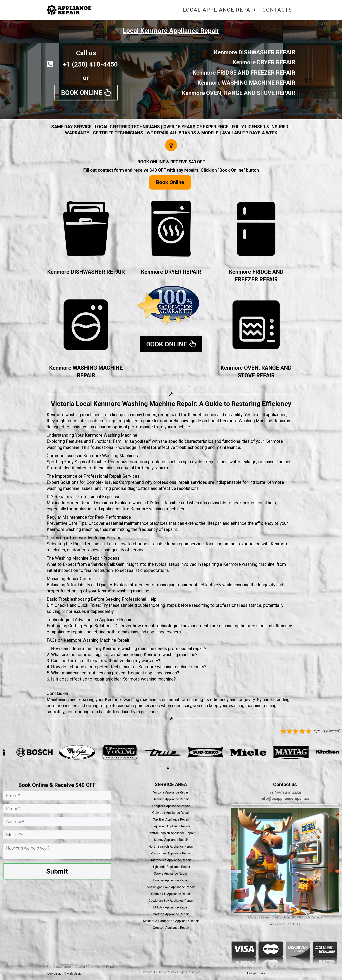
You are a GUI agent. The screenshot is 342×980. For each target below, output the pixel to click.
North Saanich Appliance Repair (171, 847)
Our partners (256, 973)
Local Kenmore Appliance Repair (171, 31)
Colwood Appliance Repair (171, 813)
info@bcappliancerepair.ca (285, 798)
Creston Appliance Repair (171, 928)
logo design (55, 973)
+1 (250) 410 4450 (285, 793)
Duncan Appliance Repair (171, 880)
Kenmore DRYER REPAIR (171, 272)
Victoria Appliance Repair (171, 792)
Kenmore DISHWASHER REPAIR (86, 272)
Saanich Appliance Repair (171, 799)
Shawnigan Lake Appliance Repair (171, 887)
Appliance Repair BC (285, 924)
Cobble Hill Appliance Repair (171, 894)
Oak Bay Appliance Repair (171, 819)
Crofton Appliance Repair (171, 914)
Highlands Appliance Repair (171, 867)
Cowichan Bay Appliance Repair (171, 901)
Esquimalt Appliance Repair (171, 826)
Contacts (277, 10)
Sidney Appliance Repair (171, 840)
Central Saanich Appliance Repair (171, 833)
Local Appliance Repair (219, 10)
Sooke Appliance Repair (171, 874)
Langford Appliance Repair (171, 806)
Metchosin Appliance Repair (171, 860)
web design (75, 973)
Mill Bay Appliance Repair (171, 907)
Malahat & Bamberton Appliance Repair (171, 921)
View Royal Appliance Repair (171, 853)
